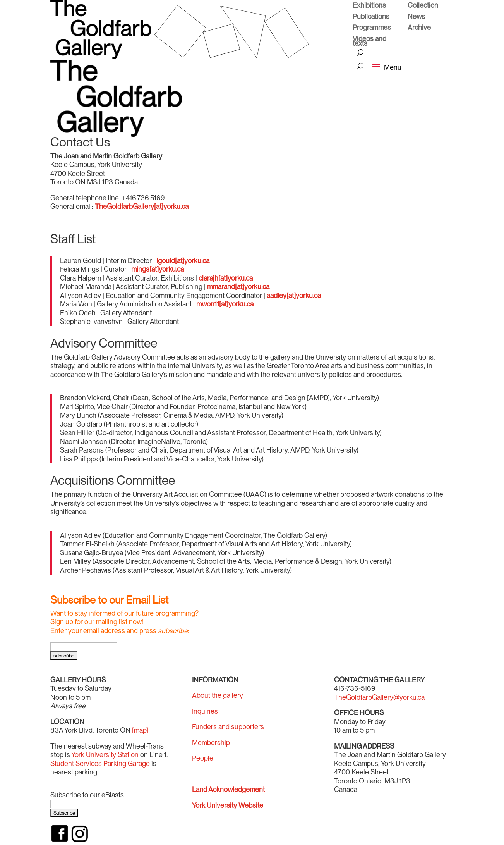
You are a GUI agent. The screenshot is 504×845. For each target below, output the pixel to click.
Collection (423, 6)
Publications (371, 17)
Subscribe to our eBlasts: (88, 795)
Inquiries (205, 711)
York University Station (105, 755)
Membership (211, 743)
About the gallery (218, 695)
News (416, 17)
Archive (419, 28)
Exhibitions (369, 6)
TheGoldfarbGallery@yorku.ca (379, 697)
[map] (140, 730)
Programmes (372, 28)
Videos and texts (369, 42)
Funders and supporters (228, 727)
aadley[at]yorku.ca (294, 295)
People (203, 758)
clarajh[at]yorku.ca (226, 278)
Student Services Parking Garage (100, 763)
